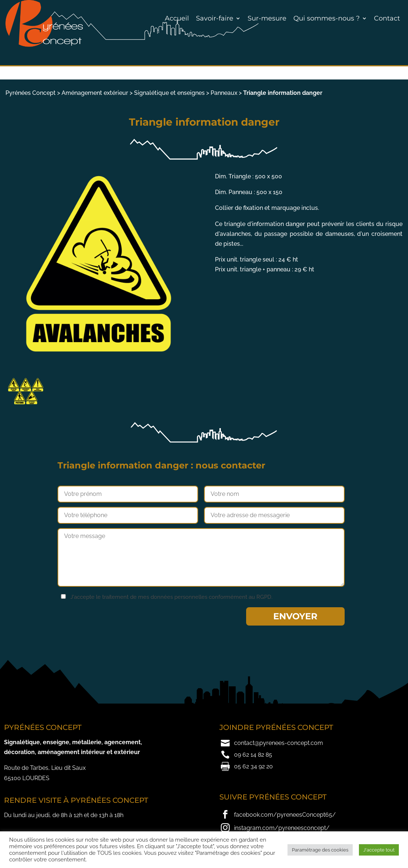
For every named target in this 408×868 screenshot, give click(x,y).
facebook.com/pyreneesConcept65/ (285, 815)
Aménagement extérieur (95, 93)
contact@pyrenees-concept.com (279, 743)
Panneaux (224, 93)
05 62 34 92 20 (253, 766)
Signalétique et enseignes (169, 93)
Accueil (177, 18)
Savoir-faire (215, 18)
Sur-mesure (267, 18)
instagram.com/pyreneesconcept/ (282, 828)
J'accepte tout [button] (379, 850)
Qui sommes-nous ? (327, 18)
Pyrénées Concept (31, 93)
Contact (387, 18)
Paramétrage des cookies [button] (320, 850)
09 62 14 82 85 (253, 755)
